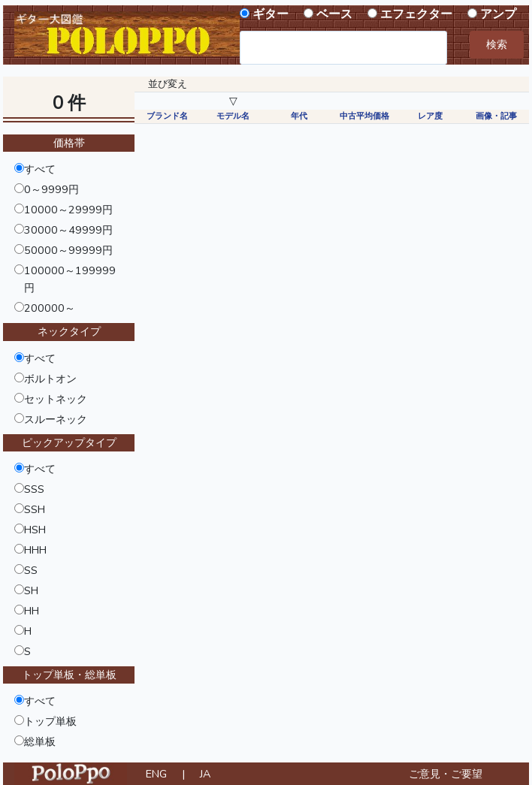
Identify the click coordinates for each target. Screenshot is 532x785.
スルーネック (56, 419)
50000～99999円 (68, 250)
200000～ (50, 308)
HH (32, 611)
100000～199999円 (70, 279)
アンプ (498, 14)
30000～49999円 (68, 230)
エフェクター (416, 14)
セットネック (56, 399)
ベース (334, 14)
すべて (40, 169)
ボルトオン (50, 379)
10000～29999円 (68, 210)
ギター (271, 14)
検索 (497, 44)
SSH (35, 509)
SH (31, 590)
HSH (35, 530)
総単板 (40, 741)
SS (31, 570)
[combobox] (343, 48)
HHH (35, 550)
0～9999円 (51, 189)
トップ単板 (50, 721)
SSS (34, 489)
